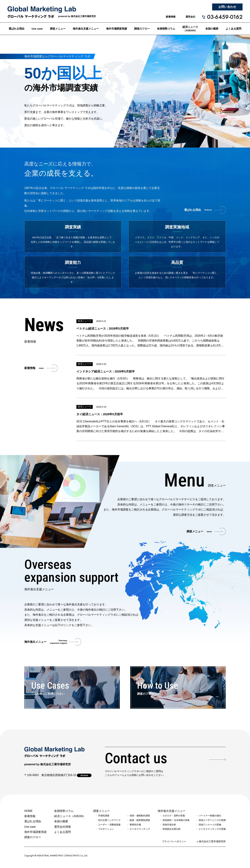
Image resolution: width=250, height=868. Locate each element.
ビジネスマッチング (140, 829)
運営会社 (190, 17)
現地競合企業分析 (172, 829)
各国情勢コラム (166, 29)
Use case (37, 29)
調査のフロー (142, 29)
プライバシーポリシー (174, 841)
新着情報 (171, 17)
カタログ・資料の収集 (174, 816)
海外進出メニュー (46, 642)
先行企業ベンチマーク (109, 820)
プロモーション (106, 829)
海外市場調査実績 (116, 29)
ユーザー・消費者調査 (109, 825)
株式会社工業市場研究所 (212, 841)
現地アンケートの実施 (210, 825)
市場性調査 (104, 816)
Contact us (136, 758)
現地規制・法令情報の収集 (176, 820)
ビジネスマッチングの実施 (212, 829)
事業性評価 (135, 825)
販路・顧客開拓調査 (140, 820)
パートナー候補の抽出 (210, 816)
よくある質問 (234, 29)
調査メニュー (58, 29)
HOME (28, 811)
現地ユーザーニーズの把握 (212, 820)
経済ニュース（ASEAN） (190, 29)
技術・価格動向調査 (140, 816)
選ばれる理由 (16, 29)
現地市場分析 (169, 825)
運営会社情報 (62, 827)
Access (84, 775)
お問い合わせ (227, 7)
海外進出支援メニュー (86, 29)
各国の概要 (212, 29)
